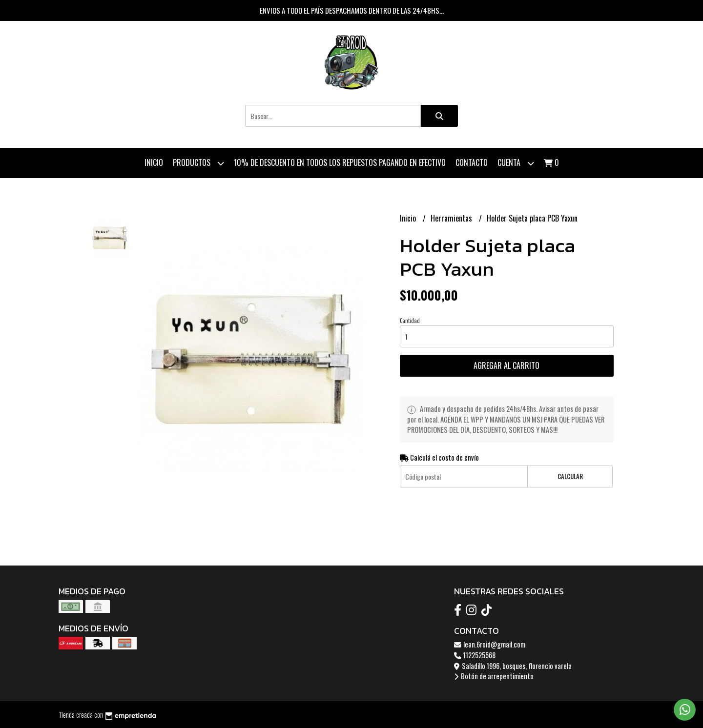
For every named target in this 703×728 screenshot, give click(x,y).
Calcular (570, 476)
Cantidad (410, 321)
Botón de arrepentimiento (494, 676)
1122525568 (475, 655)
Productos (198, 163)
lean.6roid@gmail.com (490, 644)
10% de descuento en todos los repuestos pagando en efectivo (340, 162)
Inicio (154, 162)
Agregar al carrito (507, 365)
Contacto (472, 162)
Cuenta (516, 163)
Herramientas (452, 218)
